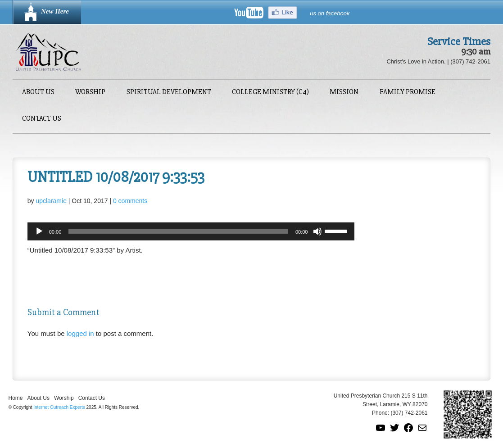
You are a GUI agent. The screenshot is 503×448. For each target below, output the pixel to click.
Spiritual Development (169, 93)
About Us (38, 93)
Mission (344, 93)
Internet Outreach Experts (59, 407)
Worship (90, 93)
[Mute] (317, 231)
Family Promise (408, 93)
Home (16, 398)
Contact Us (42, 119)
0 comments (130, 201)
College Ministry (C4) (270, 93)
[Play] (39, 231)
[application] (191, 231)
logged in (80, 333)
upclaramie (51, 201)
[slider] (178, 231)
